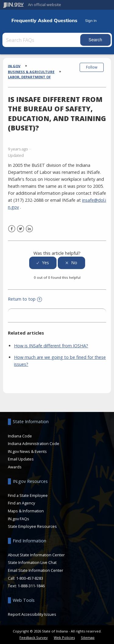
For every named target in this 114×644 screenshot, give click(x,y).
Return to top (25, 299)
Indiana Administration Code (34, 443)
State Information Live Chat (32, 562)
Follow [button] (92, 67)
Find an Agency (21, 503)
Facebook (12, 229)
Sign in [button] (91, 20)
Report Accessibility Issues (32, 614)
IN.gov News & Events (27, 451)
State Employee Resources (32, 526)
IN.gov (14, 66)
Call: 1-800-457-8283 (26, 578)
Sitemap (88, 637)
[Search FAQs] (42, 40)
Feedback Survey (34, 637)
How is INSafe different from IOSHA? (51, 346)
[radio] (43, 263)
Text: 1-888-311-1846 (26, 586)
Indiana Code (20, 436)
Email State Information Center (36, 570)
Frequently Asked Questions (45, 20)
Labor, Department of (29, 77)
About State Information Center (36, 555)
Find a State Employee (28, 495)
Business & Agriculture (31, 72)
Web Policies (64, 637)
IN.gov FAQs (19, 519)
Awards (15, 467)
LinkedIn (29, 229)
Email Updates (21, 459)
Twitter (21, 229)
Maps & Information (26, 511)
